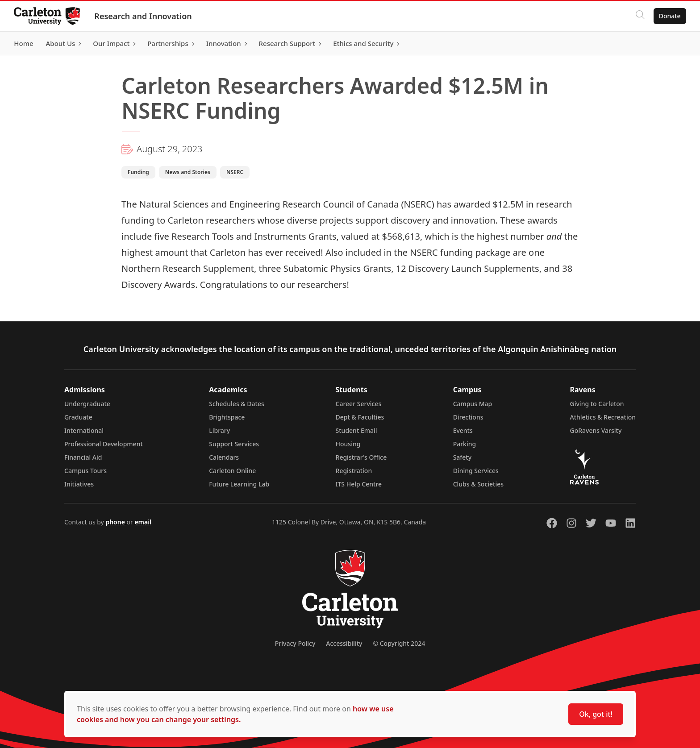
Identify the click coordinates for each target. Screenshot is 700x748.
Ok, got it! (596, 714)
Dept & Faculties (360, 417)
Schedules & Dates (237, 404)
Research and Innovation (143, 16)
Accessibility (344, 643)
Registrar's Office (361, 457)
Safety (462, 457)
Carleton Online (232, 471)
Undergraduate (87, 404)
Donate (669, 16)
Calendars (224, 457)
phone (116, 522)
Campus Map (473, 404)
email (143, 522)
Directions (468, 417)
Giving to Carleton (597, 404)
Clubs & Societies (478, 484)
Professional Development (104, 444)
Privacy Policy (295, 643)
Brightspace (227, 417)
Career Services (359, 404)
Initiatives (79, 484)
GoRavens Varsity (596, 430)
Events (463, 430)
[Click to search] (640, 16)
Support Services (234, 444)
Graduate (78, 417)
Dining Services (476, 471)
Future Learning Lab (239, 484)
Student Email (356, 430)
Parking (465, 444)
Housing (348, 444)
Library (219, 430)
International (84, 430)
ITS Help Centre (359, 484)
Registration (354, 471)
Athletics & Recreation (603, 417)
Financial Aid (83, 457)
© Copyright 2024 (399, 643)
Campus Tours (85, 471)
